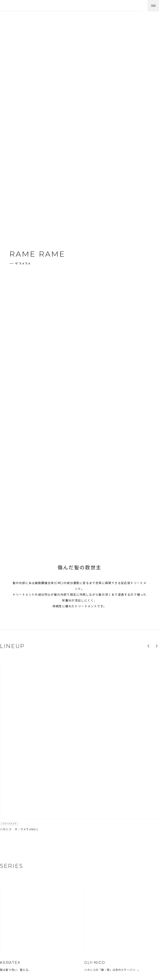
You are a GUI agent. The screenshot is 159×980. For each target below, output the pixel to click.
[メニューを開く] (153, 6)
